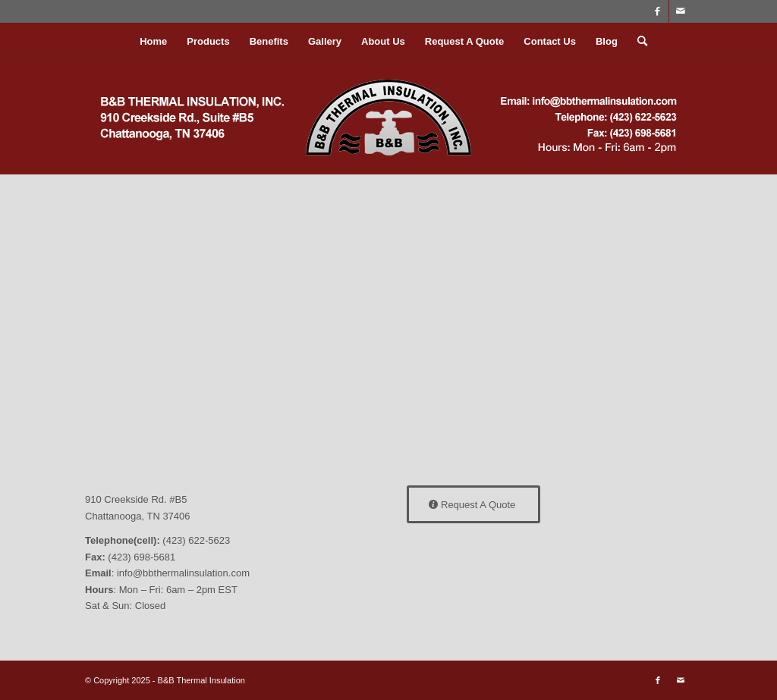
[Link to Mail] (681, 11)
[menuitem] (153, 42)
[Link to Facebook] (657, 11)
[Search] (637, 42)
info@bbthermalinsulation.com (183, 573)
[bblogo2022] (388, 118)
